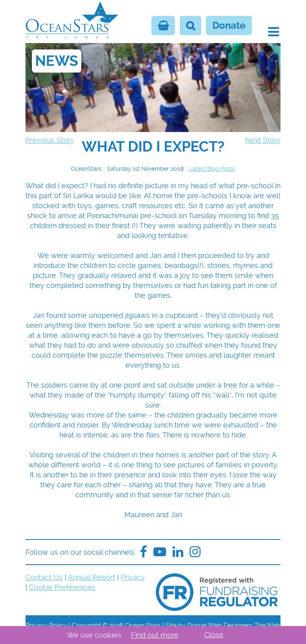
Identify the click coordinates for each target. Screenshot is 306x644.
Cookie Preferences (62, 587)
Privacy (133, 577)
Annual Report (91, 577)
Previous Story (50, 140)
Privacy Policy (46, 625)
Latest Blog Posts (212, 169)
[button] (274, 32)
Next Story (263, 140)
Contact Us (44, 577)
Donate (229, 26)
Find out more (155, 635)
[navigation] (153, 147)
